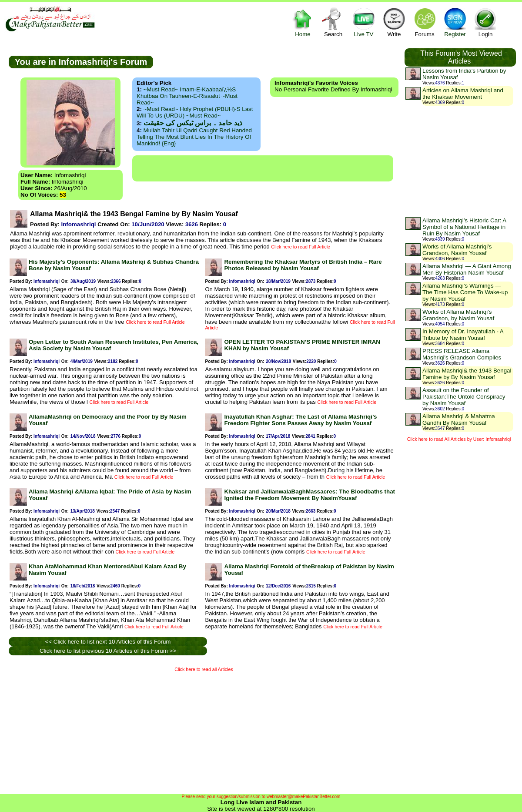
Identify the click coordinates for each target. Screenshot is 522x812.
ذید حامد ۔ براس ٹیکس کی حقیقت (193, 123)
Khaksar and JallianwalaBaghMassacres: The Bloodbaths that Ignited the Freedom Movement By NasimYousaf (310, 495)
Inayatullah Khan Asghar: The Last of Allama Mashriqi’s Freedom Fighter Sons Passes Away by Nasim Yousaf (300, 420)
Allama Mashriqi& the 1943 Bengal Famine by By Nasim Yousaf (467, 374)
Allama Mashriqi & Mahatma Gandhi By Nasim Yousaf (459, 419)
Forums (425, 22)
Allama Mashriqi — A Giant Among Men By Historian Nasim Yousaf (467, 269)
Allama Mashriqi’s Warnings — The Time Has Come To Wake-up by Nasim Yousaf (465, 292)
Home (303, 22)
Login (485, 22)
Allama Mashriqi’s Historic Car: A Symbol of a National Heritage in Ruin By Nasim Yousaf (464, 227)
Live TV (364, 22)
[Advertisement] (263, 168)
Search (333, 22)
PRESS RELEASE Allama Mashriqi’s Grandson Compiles (462, 354)
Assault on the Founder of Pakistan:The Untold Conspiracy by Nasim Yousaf (464, 397)
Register (455, 22)
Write (394, 22)
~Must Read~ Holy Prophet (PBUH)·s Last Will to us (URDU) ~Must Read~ (195, 112)
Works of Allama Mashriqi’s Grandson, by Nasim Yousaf (458, 315)
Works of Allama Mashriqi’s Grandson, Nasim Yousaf (457, 250)
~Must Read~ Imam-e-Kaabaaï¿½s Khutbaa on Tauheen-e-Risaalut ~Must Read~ (187, 96)
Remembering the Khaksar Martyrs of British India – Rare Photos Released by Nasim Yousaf (303, 265)
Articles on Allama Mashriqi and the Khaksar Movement (463, 94)
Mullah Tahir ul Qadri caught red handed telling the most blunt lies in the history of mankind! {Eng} (194, 137)
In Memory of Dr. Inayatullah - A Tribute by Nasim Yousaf (463, 335)
